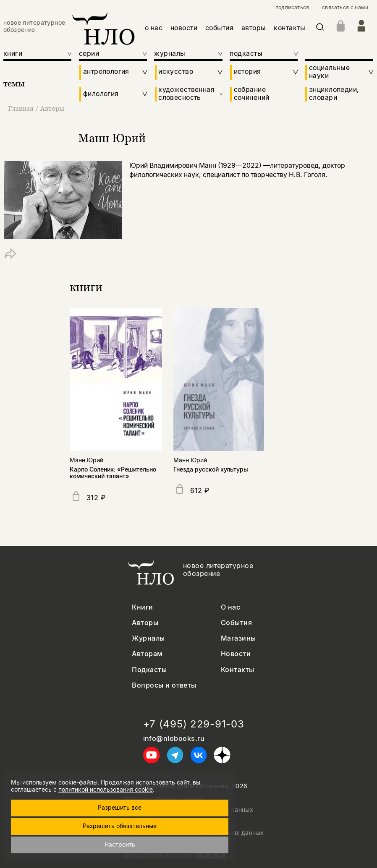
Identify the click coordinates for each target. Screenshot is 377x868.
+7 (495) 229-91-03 (194, 724)
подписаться (292, 8)
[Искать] (320, 29)
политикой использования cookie (106, 789)
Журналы (148, 638)
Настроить (120, 844)
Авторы (52, 108)
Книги (142, 607)
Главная (22, 108)
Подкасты (149, 670)
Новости (236, 654)
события (219, 28)
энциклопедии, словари (334, 94)
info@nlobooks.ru (174, 739)
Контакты (238, 670)
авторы (254, 28)
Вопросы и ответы (164, 685)
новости (184, 28)
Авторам (147, 654)
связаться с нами (345, 8)
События (236, 623)
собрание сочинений (252, 94)
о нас (154, 28)
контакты (289, 28)
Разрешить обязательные (120, 826)
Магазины (238, 638)
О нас (230, 607)
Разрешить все (120, 807)
